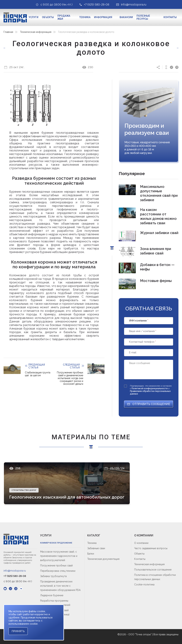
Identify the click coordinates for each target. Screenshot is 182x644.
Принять (18, 631)
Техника (85, 17)
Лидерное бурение (52, 595)
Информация (103, 17)
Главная (8, 32)
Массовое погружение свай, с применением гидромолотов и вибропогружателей (59, 556)
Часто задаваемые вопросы (151, 548)
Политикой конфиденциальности (150, 388)
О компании (141, 543)
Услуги (34, 17)
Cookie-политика (144, 585)
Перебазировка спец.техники (58, 571)
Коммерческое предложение (56, 543)
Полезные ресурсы (143, 17)
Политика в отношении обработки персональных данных (155, 577)
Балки (91, 554)
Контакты (170, 17)
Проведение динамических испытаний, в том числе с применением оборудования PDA (60, 586)
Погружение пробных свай (56, 566)
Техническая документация (103, 559)
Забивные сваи (96, 548)
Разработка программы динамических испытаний (55, 603)
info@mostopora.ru (15, 571)
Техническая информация (36, 32)
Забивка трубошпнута (53, 576)
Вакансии (126, 17)
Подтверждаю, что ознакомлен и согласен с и (151, 390)
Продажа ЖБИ (64, 17)
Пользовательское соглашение (153, 570)
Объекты (48, 17)
